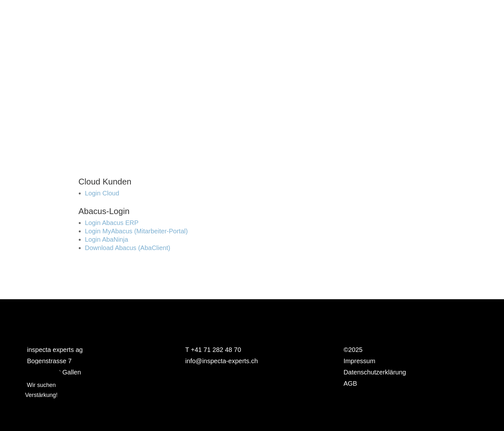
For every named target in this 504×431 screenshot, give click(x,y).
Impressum (360, 361)
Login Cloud (102, 193)
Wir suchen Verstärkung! (41, 390)
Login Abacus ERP (112, 223)
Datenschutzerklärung (375, 372)
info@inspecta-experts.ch (221, 361)
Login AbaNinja (107, 239)
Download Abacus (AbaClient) (128, 248)
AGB (350, 383)
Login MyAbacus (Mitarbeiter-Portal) (136, 231)
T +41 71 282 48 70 (213, 350)
